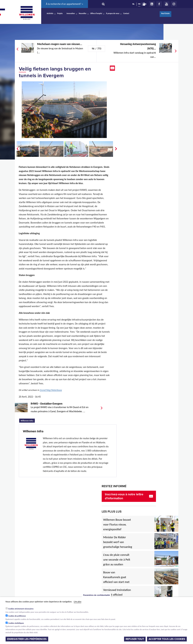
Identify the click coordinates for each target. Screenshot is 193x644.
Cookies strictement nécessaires (21, 609)
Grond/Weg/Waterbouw (51, 390)
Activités (50, 13)
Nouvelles (83, 13)
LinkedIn (152, 4)
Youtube (167, 4)
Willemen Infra (28, 420)
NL (133, 4)
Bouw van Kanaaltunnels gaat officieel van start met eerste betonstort (116, 579)
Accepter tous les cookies (167, 639)
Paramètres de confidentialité (96, 595)
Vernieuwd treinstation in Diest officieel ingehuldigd (117, 595)
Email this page (113, 68)
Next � (116, 149)
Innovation (71, 13)
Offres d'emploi (96, 13)
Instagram (174, 4)
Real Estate (165, 13)
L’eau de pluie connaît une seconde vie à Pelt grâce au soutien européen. (117, 562)
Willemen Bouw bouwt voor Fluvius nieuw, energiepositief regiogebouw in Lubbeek (117, 529)
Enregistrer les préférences (27, 639)
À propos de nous (113, 13)
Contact (126, 13)
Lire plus (78, 602)
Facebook (159, 4)
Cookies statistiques (16, 623)
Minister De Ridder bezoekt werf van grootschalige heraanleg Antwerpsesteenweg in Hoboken (118, 547)
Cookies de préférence (17, 616)
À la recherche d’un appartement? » (65, 4)
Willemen (27, 13)
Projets (60, 13)
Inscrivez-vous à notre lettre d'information (124, 496)
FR (139, 4)
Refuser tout (135, 639)
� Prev (17, 149)
